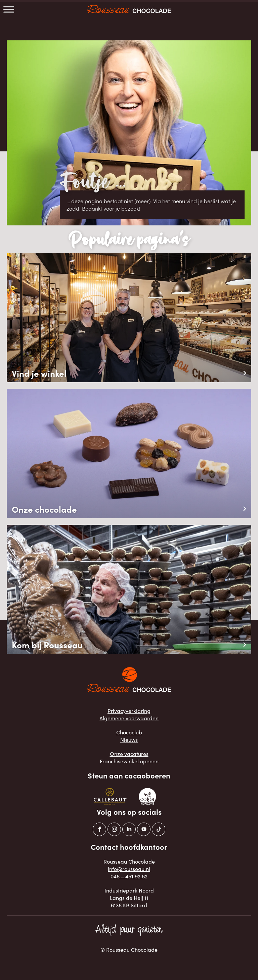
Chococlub (129, 732)
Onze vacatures (129, 754)
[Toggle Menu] (9, 9)
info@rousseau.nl (129, 869)
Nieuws (129, 739)
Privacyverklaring (129, 711)
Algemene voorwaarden (129, 718)
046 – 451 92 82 (129, 876)
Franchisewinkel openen (129, 761)
